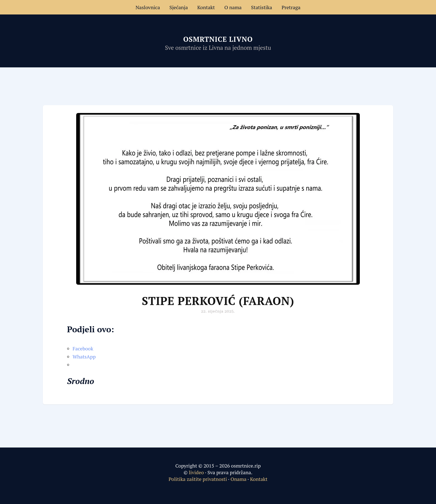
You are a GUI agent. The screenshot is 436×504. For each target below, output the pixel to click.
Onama (238, 479)
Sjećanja (179, 7)
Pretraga (291, 7)
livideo (197, 472)
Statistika (262, 7)
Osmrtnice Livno (218, 39)
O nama (233, 7)
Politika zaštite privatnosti (198, 479)
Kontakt (206, 7)
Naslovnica (148, 7)
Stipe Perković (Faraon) (218, 301)
